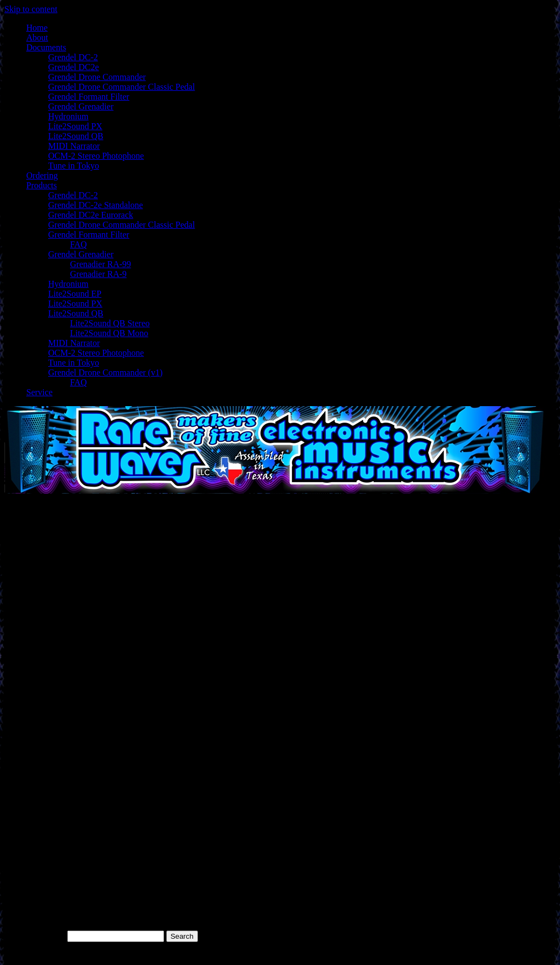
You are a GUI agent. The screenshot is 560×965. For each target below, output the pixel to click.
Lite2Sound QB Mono (109, 333)
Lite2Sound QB (76, 136)
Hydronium (68, 116)
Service (39, 392)
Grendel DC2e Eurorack (91, 215)
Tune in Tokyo (74, 166)
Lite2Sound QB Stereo (110, 323)
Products (42, 185)
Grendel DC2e (74, 67)
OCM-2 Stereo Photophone (96, 156)
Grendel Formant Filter (89, 97)
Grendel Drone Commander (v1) (105, 372)
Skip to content (31, 9)
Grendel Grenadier (81, 106)
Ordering (42, 175)
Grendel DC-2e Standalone (95, 205)
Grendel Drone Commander (97, 77)
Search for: (46, 936)
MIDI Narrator (74, 146)
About (37, 37)
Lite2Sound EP (75, 294)
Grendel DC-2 (73, 57)
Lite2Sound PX (75, 126)
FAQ (78, 244)
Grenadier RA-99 (101, 264)
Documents (46, 47)
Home (37, 28)
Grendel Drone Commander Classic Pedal (121, 87)
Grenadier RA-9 (98, 274)
